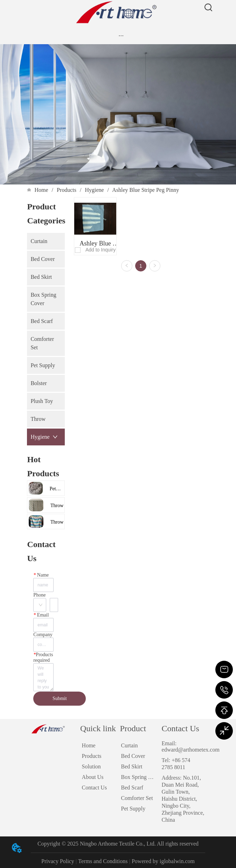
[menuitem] (121, 35)
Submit (60, 698)
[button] (121, 36)
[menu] (121, 35)
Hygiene (94, 190)
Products (67, 190)
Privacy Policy (58, 861)
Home (41, 190)
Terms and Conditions (103, 861)
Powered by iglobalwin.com (163, 861)
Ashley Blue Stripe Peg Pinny (145, 190)
